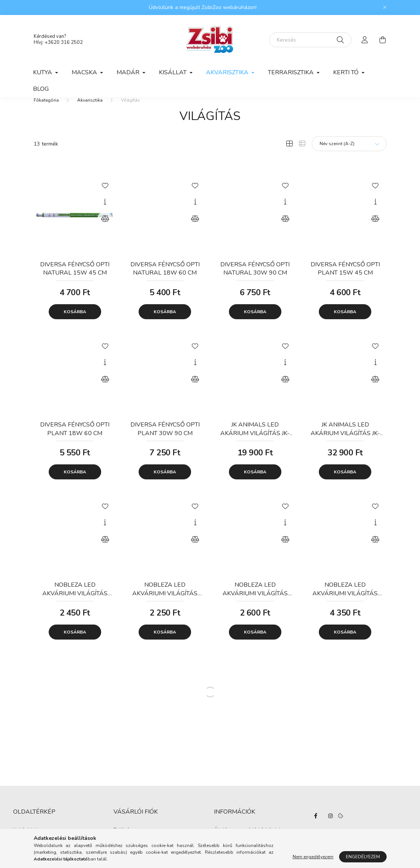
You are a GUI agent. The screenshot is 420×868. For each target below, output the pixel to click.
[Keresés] (310, 40)
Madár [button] (129, 72)
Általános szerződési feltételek (248, 842)
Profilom (123, 864)
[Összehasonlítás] (105, 230)
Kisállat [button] (173, 72)
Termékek (23, 853)
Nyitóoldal (25, 842)
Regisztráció (127, 853)
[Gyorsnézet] (105, 213)
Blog (41, 89)
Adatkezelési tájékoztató (241, 853)
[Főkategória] (46, 112)
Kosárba (75, 323)
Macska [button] (85, 72)
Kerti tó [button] (347, 72)
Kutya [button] (43, 72)
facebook (315, 827)
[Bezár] (385, 8)
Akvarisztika (90, 112)
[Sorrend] (349, 155)
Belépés (123, 842)
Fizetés (222, 864)
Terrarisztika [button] (291, 72)
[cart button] (383, 40)
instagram (330, 827)
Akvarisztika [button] (228, 72)
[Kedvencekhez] (105, 197)
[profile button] (365, 40)
